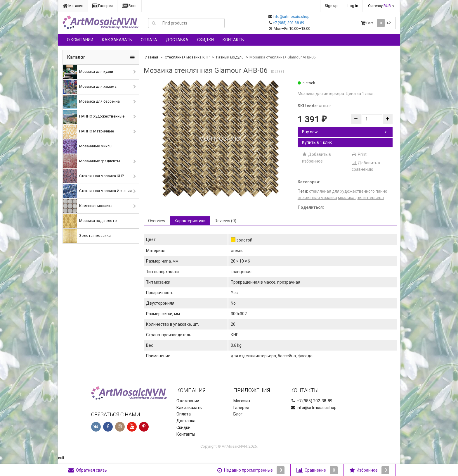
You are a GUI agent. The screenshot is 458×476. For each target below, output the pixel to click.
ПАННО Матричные (89, 132)
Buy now (344, 132)
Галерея (103, 6)
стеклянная (320, 191)
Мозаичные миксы (88, 146)
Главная (151, 57)
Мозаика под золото (90, 221)
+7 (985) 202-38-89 (288, 23)
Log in (353, 6)
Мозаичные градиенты (92, 161)
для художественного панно (360, 191)
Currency (379, 6)
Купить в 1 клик (317, 142)
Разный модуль (230, 57)
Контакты (234, 40)
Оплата (149, 40)
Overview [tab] (157, 221)
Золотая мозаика (87, 236)
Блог (129, 6)
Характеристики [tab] (190, 221)
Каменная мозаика (88, 206)
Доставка (177, 40)
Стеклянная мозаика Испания (97, 191)
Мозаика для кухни (88, 72)
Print (359, 154)
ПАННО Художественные (94, 117)
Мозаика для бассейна (91, 102)
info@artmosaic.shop (291, 17)
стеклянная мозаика (317, 198)
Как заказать (117, 40)
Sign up (331, 6)
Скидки (205, 40)
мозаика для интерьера (361, 198)
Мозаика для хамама (90, 87)
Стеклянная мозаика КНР (93, 176)
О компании (80, 40)
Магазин (73, 6)
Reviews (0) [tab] (225, 221)
